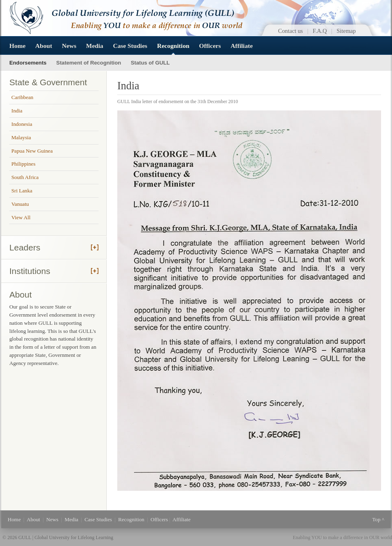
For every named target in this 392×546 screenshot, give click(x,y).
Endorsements (28, 63)
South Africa (25, 177)
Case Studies (130, 46)
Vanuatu (20, 204)
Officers (210, 46)
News (69, 46)
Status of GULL (150, 63)
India (17, 111)
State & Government (48, 82)
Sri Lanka (22, 191)
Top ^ (378, 519)
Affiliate (242, 46)
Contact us (290, 31)
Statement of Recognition (89, 63)
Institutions (30, 271)
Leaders (25, 247)
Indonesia (22, 124)
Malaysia (21, 137)
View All (21, 217)
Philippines (23, 164)
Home (17, 46)
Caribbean (22, 97)
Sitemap (346, 31)
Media (95, 46)
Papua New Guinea (32, 151)
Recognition (173, 46)
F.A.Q (320, 31)
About (44, 46)
